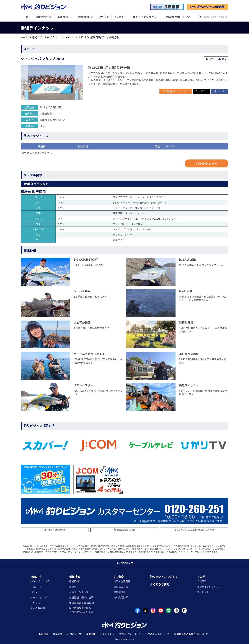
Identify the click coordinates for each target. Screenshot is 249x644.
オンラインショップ (208, 587)
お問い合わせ (107, 634)
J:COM (34, 592)
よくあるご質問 (160, 584)
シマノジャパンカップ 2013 (71, 37)
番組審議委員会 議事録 (124, 530)
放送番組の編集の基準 (55, 530)
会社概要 (43, 634)
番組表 (73, 587)
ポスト (202, 91)
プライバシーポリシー (131, 634)
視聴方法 (36, 577)
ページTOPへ (124, 563)
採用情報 (91, 634)
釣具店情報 (119, 592)
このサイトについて (159, 634)
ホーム (24, 37)
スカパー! (36, 587)
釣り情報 (119, 577)
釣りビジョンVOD (40, 581)
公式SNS (202, 581)
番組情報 (75, 577)
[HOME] (27, 17)
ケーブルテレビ (39, 597)
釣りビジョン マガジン (164, 577)
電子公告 (58, 634)
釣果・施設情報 (122, 581)
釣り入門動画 (121, 597)
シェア (220, 91)
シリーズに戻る (216, 59)
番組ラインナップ (42, 37)
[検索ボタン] (200, 17)
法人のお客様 (38, 608)
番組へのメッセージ (176, 91)
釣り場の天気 (121, 587)
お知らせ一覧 (74, 634)
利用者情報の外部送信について (191, 634)
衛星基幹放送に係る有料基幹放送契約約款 (194, 530)
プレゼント (203, 592)
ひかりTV (35, 603)
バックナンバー (207, 163)
